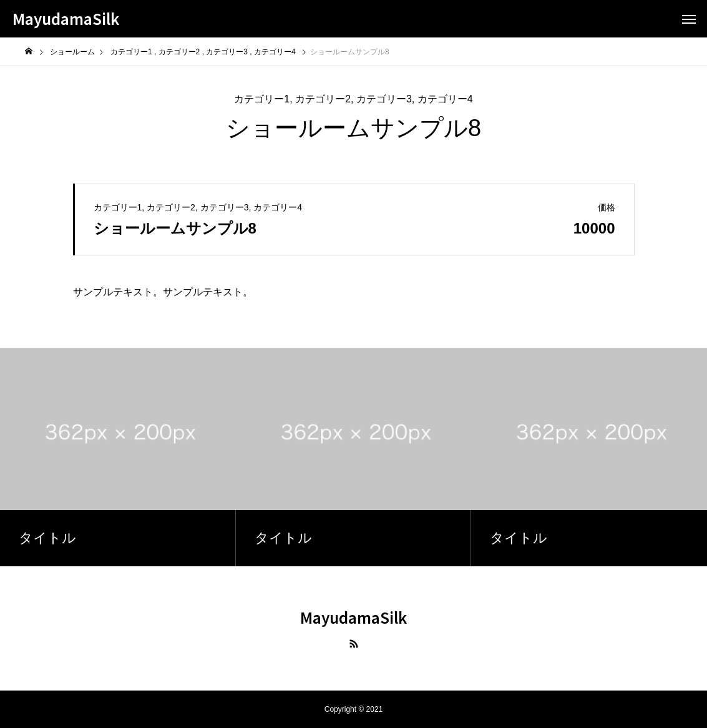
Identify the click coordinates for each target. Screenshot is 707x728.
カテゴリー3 (384, 99)
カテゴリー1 (262, 99)
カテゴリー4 (445, 99)
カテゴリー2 (323, 99)
